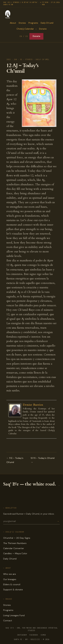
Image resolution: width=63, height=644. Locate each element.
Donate (43, 29)
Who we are (10, 574)
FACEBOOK (34, 635)
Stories (22, 23)
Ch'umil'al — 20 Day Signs (17, 538)
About (13, 23)
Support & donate (13, 590)
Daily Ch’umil (47, 23)
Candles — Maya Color (15, 553)
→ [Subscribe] (58, 521)
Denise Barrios (33, 405)
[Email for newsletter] (30, 521)
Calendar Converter (14, 548)
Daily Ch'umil (10, 559)
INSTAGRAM (22, 635)
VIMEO (43, 635)
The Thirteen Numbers (15, 543)
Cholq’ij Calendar (25, 29)
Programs (33, 23)
